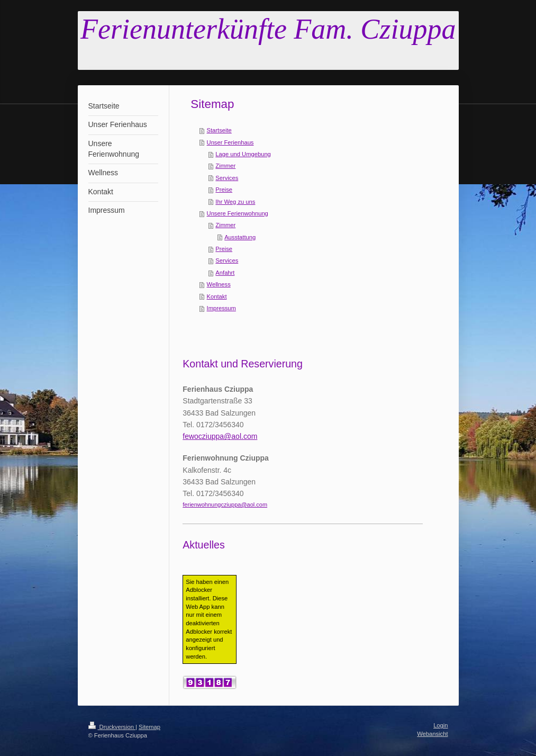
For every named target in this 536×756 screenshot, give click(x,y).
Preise (224, 190)
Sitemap (149, 727)
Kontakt (217, 296)
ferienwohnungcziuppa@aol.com (225, 505)
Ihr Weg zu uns (235, 202)
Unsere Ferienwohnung (238, 213)
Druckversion (112, 727)
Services (227, 178)
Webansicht (432, 734)
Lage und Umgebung (243, 154)
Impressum (221, 308)
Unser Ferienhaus (230, 142)
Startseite (219, 130)
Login (440, 725)
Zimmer (225, 166)
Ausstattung (240, 237)
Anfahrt (225, 273)
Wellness (219, 284)
